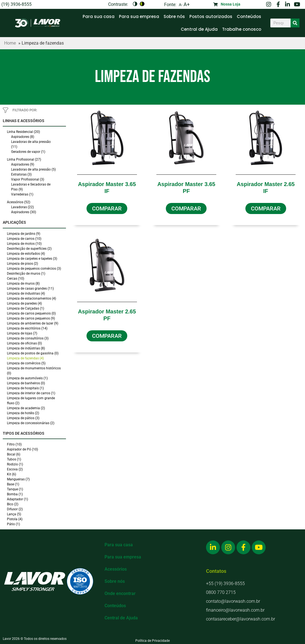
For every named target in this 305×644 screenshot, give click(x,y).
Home (10, 43)
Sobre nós (174, 16)
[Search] (295, 23)
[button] (107, 208)
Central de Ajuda (199, 29)
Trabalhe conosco (242, 29)
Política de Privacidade (152, 641)
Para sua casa (99, 16)
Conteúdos (249, 16)
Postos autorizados (211, 16)
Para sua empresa (139, 16)
